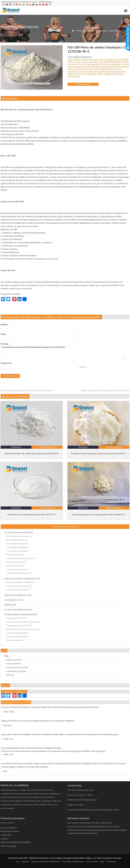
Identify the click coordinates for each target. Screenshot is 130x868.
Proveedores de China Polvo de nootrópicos (103, 64)
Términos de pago (8, 846)
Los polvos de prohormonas (16, 609)
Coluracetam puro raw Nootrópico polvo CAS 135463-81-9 (99, 514)
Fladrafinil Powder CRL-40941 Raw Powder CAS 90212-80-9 (32, 453)
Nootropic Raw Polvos (119, 31)
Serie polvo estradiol (14, 566)
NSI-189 (86, 67)
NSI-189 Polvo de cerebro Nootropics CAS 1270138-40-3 (98, 68)
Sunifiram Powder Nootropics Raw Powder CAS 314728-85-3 (98, 453)
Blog (7, 656)
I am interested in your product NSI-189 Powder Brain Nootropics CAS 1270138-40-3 (63, 353)
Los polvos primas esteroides (17, 532)
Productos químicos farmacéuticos (92, 31)
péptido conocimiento (14, 660)
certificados (6, 835)
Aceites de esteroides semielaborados (20, 578)
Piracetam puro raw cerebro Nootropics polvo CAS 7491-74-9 (105, 390)
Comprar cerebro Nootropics (86, 62)
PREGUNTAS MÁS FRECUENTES (16, 842)
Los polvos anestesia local (16, 637)
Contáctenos (111, 862)
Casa (18, 862)
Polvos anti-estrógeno (14, 562)
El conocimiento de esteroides (17, 667)
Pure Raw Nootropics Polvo (91, 74)
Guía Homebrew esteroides (16, 671)
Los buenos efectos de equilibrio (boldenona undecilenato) (93, 826)
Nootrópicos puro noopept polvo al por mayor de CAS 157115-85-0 (27, 390)
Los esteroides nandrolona (16, 544)
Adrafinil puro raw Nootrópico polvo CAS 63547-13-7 (32, 514)
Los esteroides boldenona (16, 540)
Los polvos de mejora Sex (15, 569)
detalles (16, 447)
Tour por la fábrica (9, 828)
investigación (83, 84)
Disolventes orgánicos (14, 640)
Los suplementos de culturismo (18, 573)
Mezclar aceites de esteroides (17, 586)
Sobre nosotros (92, 862)
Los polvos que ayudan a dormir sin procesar (22, 622)
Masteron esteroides (14, 555)
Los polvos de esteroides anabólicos (19, 558)
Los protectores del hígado (16, 633)
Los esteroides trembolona (16, 547)
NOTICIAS (10, 675)
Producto (25, 862)
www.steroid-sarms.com (83, 790)
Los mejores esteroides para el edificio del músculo (90, 823)
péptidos (8, 605)
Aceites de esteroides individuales (19, 582)
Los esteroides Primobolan (16, 551)
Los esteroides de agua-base (17, 590)
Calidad (4, 839)
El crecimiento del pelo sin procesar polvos (22, 629)
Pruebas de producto (10, 831)
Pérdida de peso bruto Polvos (17, 626)
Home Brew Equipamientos (16, 595)
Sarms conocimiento (14, 664)
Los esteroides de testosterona (18, 536)
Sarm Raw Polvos (12, 600)
